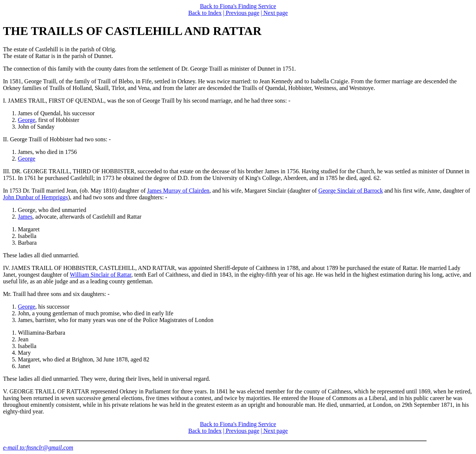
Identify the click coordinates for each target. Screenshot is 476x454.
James (25, 217)
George (27, 120)
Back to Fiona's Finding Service (238, 6)
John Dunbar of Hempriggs (36, 197)
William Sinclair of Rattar (101, 275)
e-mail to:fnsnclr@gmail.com (38, 447)
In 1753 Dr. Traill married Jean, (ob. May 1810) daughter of (75, 191)
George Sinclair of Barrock (350, 191)
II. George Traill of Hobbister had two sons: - (57, 139)
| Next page (274, 13)
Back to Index (205, 13)
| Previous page (241, 13)
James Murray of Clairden (178, 191)
